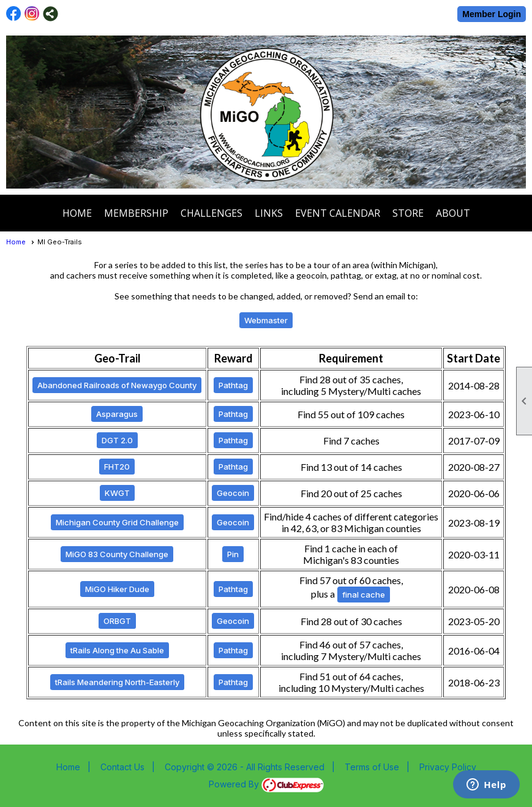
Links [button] (269, 213)
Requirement (351, 358)
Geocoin (233, 493)
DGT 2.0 (117, 440)
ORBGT (117, 621)
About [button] (453, 213)
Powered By (266, 784)
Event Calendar (338, 213)
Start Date (474, 358)
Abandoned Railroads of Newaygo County (117, 385)
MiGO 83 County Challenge (117, 554)
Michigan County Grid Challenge (117, 522)
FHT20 (117, 467)
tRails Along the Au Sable (117, 650)
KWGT (117, 493)
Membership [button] (136, 213)
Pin (233, 554)
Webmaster (266, 320)
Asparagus (117, 414)
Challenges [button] (212, 213)
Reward (234, 358)
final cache (364, 595)
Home (77, 213)
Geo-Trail (118, 358)
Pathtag (233, 385)
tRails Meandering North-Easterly (117, 682)
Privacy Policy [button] (448, 767)
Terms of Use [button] (372, 767)
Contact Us (122, 767)
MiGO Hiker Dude (117, 589)
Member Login (492, 14)
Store (408, 213)
